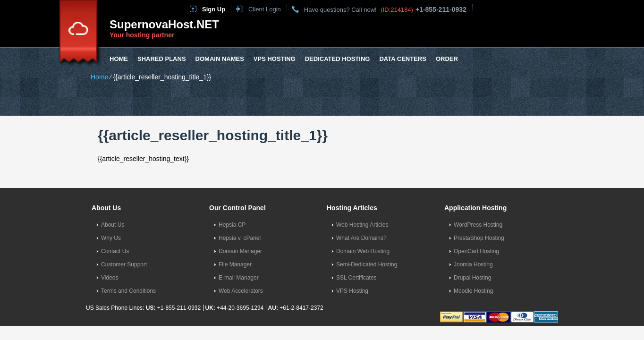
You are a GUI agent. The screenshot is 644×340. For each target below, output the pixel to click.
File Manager (235, 264)
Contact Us (115, 251)
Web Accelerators (241, 291)
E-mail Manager (239, 278)
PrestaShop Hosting (479, 238)
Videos (110, 278)
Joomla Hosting (473, 264)
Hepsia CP (232, 225)
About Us (113, 225)
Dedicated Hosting (338, 59)
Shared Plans (162, 59)
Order (447, 59)
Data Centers (402, 59)
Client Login (265, 9)
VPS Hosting (275, 59)
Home (119, 59)
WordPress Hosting (478, 225)
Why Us (111, 238)
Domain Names (220, 59)
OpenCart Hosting (476, 251)
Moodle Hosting (473, 291)
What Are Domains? (361, 238)
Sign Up (214, 9)
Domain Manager (240, 251)
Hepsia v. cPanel (240, 238)
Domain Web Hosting (363, 251)
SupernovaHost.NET (164, 24)
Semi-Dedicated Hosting (367, 264)
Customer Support (124, 264)
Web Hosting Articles (362, 225)
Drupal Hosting (472, 278)
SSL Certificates (356, 278)
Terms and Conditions (128, 291)
